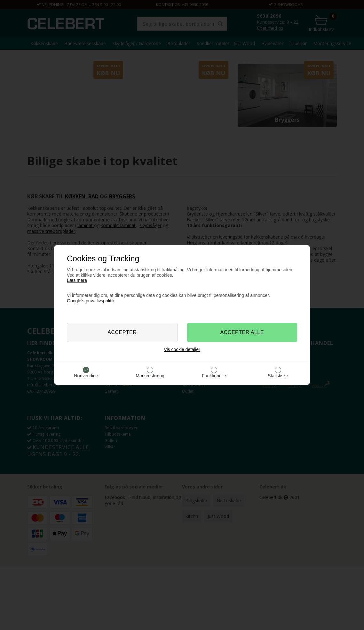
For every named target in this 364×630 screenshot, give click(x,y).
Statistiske (278, 376)
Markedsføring (150, 376)
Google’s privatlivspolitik (91, 301)
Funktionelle (214, 376)
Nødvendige (86, 376)
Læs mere (77, 280)
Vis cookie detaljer (182, 349)
